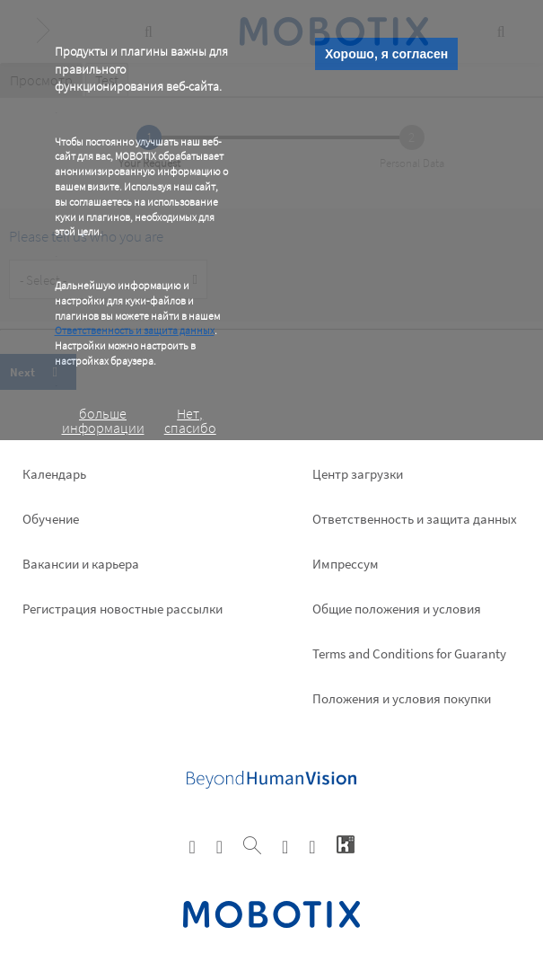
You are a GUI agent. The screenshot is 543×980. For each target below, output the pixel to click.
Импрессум (346, 564)
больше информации (103, 420)
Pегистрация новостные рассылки (123, 609)
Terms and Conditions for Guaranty (409, 653)
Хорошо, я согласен (386, 54)
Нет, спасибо (190, 420)
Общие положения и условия (397, 609)
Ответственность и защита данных (135, 330)
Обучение (51, 519)
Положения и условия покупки (402, 698)
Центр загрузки (358, 474)
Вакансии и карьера (81, 564)
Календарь (54, 474)
